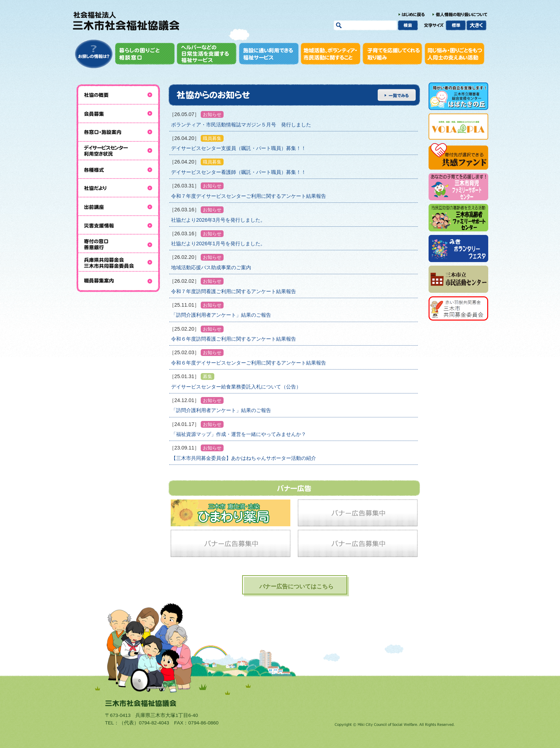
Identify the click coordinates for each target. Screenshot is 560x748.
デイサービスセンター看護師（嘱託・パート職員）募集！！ (239, 172)
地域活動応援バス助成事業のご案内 (211, 267)
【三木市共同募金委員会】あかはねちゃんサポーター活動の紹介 (244, 458)
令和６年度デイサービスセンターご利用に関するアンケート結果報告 (249, 363)
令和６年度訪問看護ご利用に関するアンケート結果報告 (234, 339)
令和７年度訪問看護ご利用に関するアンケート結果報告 (234, 291)
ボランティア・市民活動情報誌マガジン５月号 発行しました (241, 125)
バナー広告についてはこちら (296, 586)
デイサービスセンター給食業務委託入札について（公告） (236, 387)
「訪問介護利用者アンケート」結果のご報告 (221, 315)
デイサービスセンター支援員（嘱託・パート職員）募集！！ (239, 148)
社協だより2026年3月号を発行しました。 (218, 220)
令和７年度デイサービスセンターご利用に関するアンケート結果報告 (249, 196)
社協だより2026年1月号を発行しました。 (218, 244)
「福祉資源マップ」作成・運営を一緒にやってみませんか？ (239, 434)
